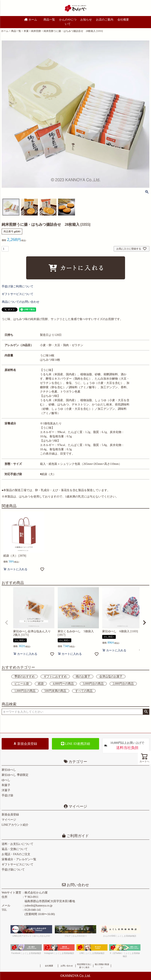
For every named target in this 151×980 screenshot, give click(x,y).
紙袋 (41, 684)
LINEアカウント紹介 (15, 825)
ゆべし (6, 780)
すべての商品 (84, 691)
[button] (7, 623)
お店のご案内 (105, 20)
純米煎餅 (36, 31)
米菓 (26, 31)
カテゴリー (78, 762)
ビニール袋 (22, 684)
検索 (146, 712)
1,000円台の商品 (25, 691)
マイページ (77, 806)
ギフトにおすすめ (55, 677)
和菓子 (6, 785)
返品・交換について (15, 849)
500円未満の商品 (55, 691)
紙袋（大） (48, 474)
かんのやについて (68, 22)
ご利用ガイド (77, 836)
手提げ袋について (13, 870)
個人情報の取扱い (102, 966)
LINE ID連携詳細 (75, 744)
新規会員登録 (25, 744)
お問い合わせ (77, 885)
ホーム (31, 20)
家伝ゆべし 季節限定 (15, 775)
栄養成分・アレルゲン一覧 (19, 859)
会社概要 (123, 20)
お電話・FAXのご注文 (16, 854)
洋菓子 (6, 790)
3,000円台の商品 (93, 684)
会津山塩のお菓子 (111, 677)
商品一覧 (49, 20)
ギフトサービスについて (18, 864)
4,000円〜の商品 (63, 684)
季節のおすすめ (25, 677)
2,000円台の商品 (123, 684)
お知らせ (86, 20)
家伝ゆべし (9, 770)
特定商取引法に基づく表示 (84, 966)
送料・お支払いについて (18, 844)
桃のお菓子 (83, 677)
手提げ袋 (7, 795)
